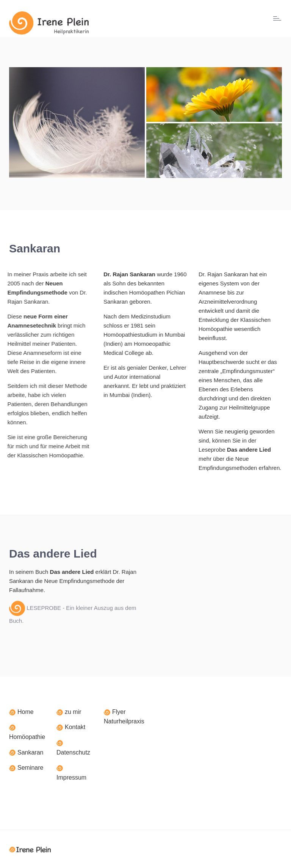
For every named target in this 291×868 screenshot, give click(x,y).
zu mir (73, 712)
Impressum (71, 777)
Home (26, 712)
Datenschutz (73, 752)
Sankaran (31, 752)
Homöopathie (27, 737)
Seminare (30, 768)
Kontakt (75, 727)
